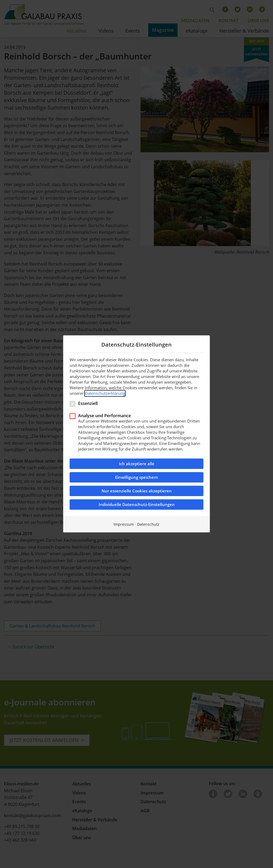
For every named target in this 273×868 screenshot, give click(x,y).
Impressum (124, 525)
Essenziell (88, 403)
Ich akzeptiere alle (137, 464)
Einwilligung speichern (137, 478)
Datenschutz (148, 525)
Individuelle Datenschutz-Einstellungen (137, 505)
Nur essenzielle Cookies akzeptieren (137, 491)
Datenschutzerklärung (105, 393)
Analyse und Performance (105, 415)
